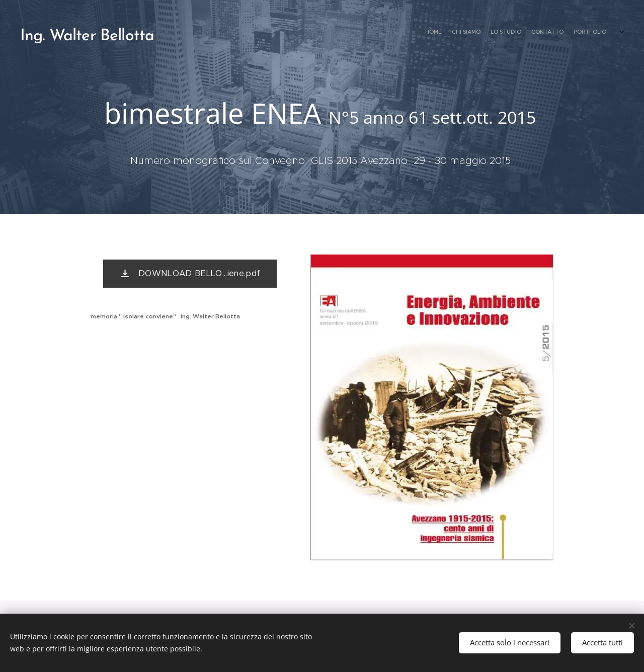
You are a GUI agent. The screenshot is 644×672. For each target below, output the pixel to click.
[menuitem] (575, 33)
